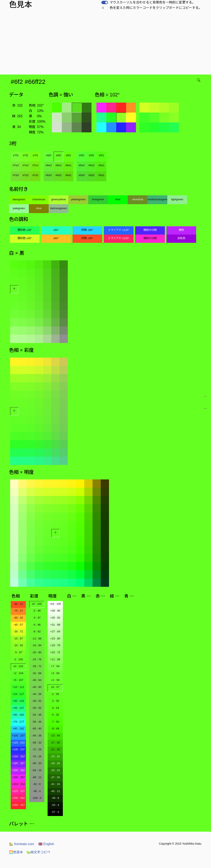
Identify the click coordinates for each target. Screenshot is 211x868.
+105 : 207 (18, 736)
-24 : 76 (37, 659)
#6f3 (49, 155)
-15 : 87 (18, 639)
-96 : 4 (37, 791)
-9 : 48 (55, 729)
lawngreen (19, 199)
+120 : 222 (18, 743)
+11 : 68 (55, 659)
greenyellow (58, 199)
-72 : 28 (37, 749)
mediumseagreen (157, 199)
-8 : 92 (37, 631)
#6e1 (68, 165)
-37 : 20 (55, 777)
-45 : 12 (55, 791)
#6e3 (49, 165)
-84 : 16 (37, 770)
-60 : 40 (37, 729)
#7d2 (26, 175)
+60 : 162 (18, 715)
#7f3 (16, 155)
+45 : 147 (18, 708)
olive (39, 208)
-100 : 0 (37, 798)
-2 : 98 (37, 611)
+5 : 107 (18, 680)
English (46, 844)
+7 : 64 (55, 666)
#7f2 (26, 155)
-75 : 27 (18, 611)
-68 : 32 (37, 743)
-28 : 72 (37, 666)
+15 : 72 (55, 652)
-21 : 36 (55, 749)
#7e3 (16, 165)
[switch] (105, 2)
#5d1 (101, 175)
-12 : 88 (37, 639)
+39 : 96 (55, 611)
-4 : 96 (37, 625)
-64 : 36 (37, 736)
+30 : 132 (18, 701)
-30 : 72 (18, 631)
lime (118, 199)
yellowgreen (78, 199)
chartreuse (39, 199)
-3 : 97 (37, 618)
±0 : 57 (55, 687)
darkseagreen (59, 208)
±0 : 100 (37, 604)
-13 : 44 (55, 736)
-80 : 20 (37, 763)
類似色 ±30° (25, 230)
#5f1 (101, 155)
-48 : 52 (37, 701)
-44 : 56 (37, 694)
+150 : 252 (18, 756)
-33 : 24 (55, 770)
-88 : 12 (37, 777)
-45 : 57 (18, 625)
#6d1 (68, 175)
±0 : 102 (18, 666)
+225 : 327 (18, 791)
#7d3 (16, 175)
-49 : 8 (55, 798)
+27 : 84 (55, 631)
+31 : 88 (55, 625)
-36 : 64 (37, 680)
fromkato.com (22, 844)
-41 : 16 (55, 784)
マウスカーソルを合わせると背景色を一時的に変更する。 (152, 2)
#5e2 (91, 165)
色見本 (16, 852)
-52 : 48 (37, 715)
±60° (56, 230)
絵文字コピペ (38, 852)
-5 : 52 (55, 715)
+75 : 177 (18, 722)
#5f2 (91, 155)
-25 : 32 (55, 756)
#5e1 (101, 165)
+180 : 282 (18, 770)
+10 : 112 (18, 687)
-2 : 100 (18, 659)
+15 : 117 (18, 694)
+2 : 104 (18, 673)
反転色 (181, 238)
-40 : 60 (37, 687)
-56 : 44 (37, 722)
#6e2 (59, 165)
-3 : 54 (55, 708)
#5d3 (82, 175)
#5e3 (82, 165)
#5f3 (82, 155)
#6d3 (49, 175)
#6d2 (59, 175)
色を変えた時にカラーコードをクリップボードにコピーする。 (156, 8)
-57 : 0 (55, 812)
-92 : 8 (37, 784)
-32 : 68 (37, 673)
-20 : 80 (37, 652)
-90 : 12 (18, 604)
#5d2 (91, 175)
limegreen (98, 199)
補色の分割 (150, 230)
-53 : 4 (55, 805)
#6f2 (59, 155)
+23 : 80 (55, 639)
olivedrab (138, 199)
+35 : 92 (55, 618)
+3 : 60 (55, 673)
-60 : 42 (18, 618)
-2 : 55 (55, 701)
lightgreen (177, 199)
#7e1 (35, 165)
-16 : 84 (37, 645)
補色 (181, 230)
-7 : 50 (55, 722)
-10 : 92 (18, 645)
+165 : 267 (18, 763)
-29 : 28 (55, 763)
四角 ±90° (87, 230)
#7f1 (35, 155)
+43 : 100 (55, 604)
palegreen (19, 208)
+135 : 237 (18, 749)
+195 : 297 (18, 777)
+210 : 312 (18, 784)
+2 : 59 (55, 680)
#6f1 (68, 155)
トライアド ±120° (119, 230)
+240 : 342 (18, 798)
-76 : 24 (37, 756)
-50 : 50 (37, 708)
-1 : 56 (55, 694)
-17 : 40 (55, 743)
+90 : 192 (18, 729)
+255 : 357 (18, 805)
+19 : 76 (55, 645)
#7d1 (35, 175)
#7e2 (26, 165)
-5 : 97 (18, 652)
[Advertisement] (106, 44)
